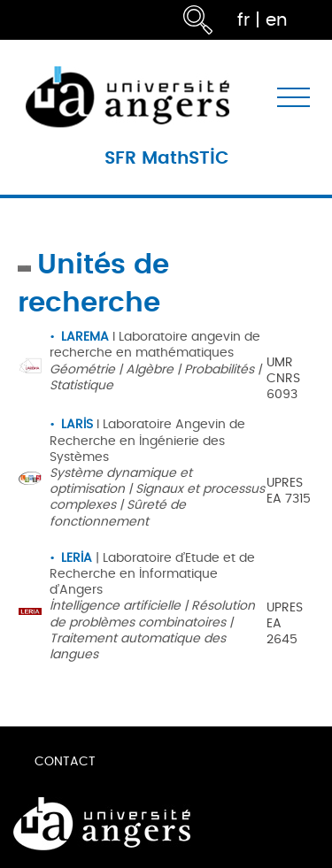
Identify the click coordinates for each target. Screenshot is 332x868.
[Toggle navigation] (293, 97)
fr (243, 20)
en (277, 20)
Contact (65, 761)
